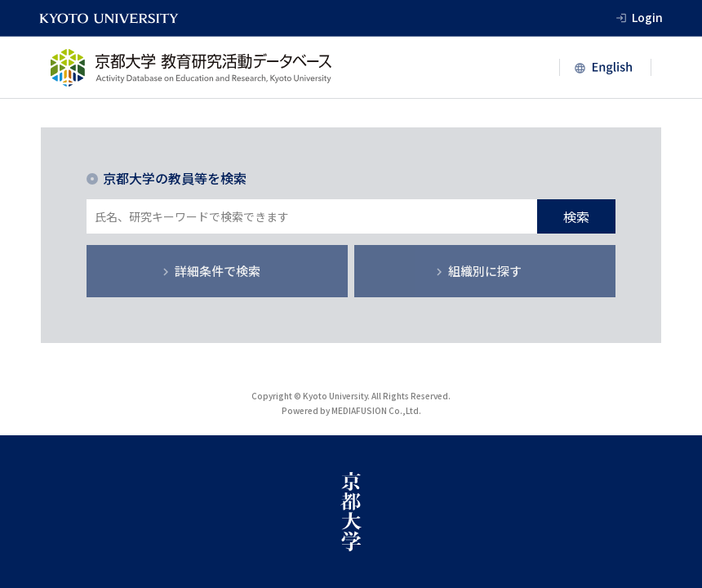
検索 (576, 216)
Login (647, 17)
